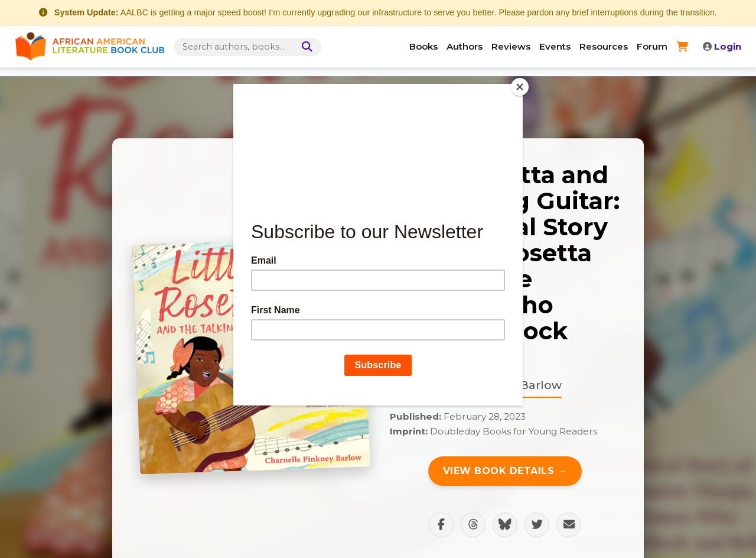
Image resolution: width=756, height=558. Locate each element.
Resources (604, 46)
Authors (465, 46)
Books (423, 46)
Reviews (511, 46)
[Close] (520, 87)
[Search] (305, 47)
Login (722, 46)
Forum (652, 46)
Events (555, 46)
